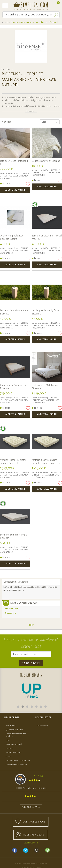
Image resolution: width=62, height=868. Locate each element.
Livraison (9, 748)
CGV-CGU (9, 757)
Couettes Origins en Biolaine (46, 161)
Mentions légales (13, 753)
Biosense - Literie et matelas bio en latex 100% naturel (14, 176)
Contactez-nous (34, 822)
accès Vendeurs (34, 835)
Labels (8, 740)
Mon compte (42, 726)
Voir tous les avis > (31, 807)
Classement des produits (16, 765)
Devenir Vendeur (31, 843)
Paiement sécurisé (14, 744)
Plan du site (11, 726)
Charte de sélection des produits (16, 735)
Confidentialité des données (18, 761)
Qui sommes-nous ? (14, 730)
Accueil (5, 22)
